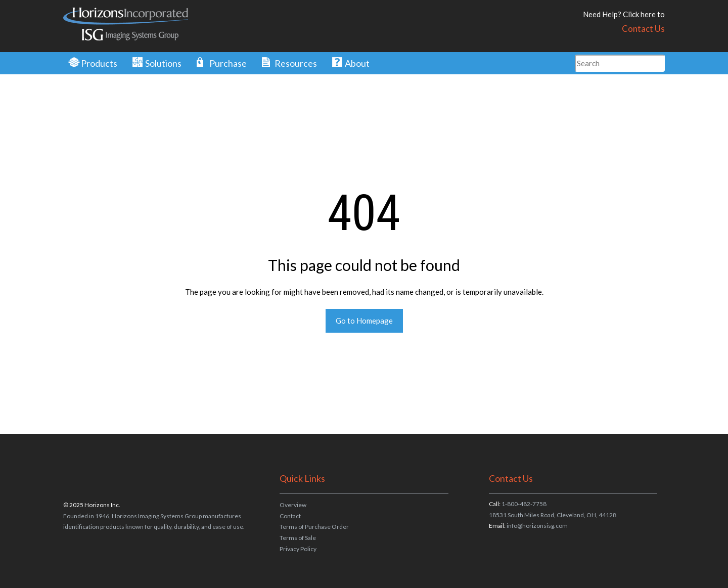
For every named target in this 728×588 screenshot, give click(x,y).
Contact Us (643, 29)
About (357, 63)
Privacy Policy (298, 549)
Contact (290, 516)
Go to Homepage (364, 321)
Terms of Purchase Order (314, 527)
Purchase (228, 63)
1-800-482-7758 (524, 504)
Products (99, 63)
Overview (293, 505)
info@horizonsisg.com (537, 526)
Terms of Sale (298, 538)
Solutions (163, 63)
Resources (296, 63)
